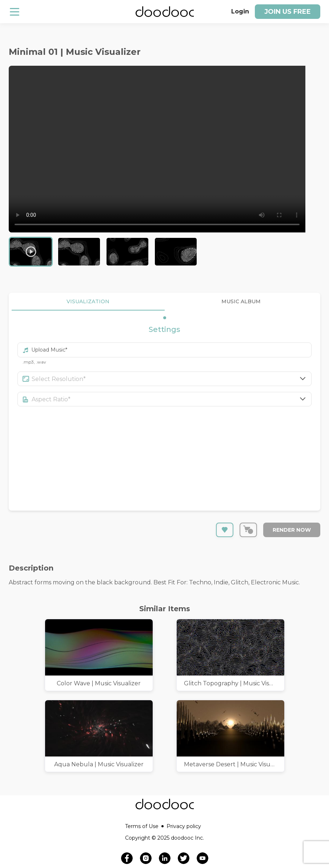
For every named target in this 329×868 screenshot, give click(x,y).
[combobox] (172, 379)
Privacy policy (184, 826)
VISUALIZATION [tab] (88, 302)
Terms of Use (144, 826)
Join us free (288, 12)
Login (240, 11)
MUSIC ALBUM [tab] (241, 302)
